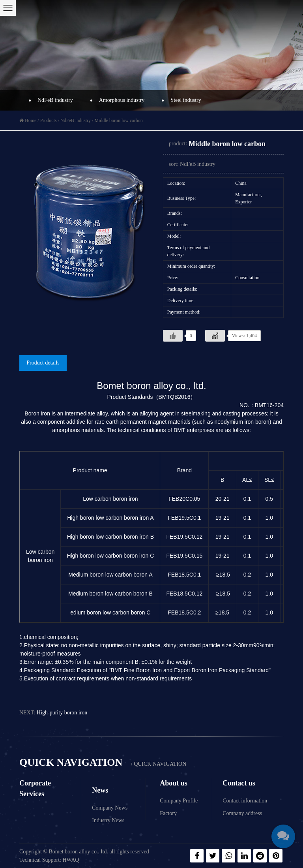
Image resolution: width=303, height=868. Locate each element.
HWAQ (71, 860)
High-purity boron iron (62, 713)
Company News (110, 808)
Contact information (245, 801)
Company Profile (179, 801)
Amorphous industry (120, 100)
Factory (168, 813)
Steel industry (184, 100)
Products (49, 120)
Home (31, 120)
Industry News (108, 820)
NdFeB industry (53, 100)
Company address (242, 813)
